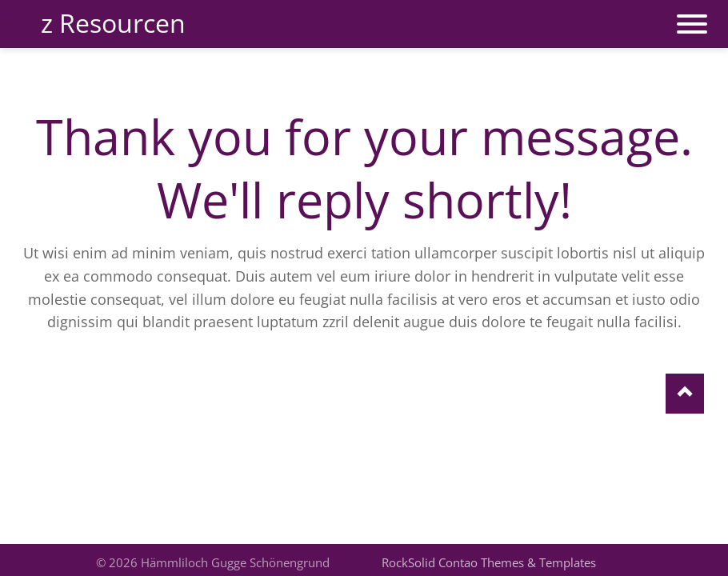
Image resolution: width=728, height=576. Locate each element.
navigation (692, 16)
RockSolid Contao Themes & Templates (489, 562)
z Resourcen (113, 23)
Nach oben (685, 394)
